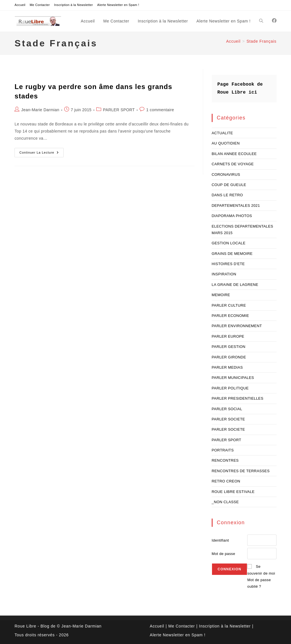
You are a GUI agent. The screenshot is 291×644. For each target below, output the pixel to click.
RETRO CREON (226, 481)
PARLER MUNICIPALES (233, 378)
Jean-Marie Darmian (40, 110)
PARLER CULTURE (229, 305)
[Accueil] (233, 41)
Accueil (20, 5)
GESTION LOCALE (229, 243)
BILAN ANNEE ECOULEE (234, 154)
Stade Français (261, 41)
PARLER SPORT (119, 110)
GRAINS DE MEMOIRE (232, 254)
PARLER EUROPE (228, 336)
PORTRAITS (223, 450)
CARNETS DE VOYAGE (233, 164)
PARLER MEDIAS (227, 367)
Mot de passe (224, 554)
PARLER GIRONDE (229, 357)
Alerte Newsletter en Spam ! (118, 5)
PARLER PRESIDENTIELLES (238, 398)
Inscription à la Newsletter (73, 5)
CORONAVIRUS (226, 175)
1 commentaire (160, 110)
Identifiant (220, 540)
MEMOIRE (221, 295)
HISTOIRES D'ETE (228, 264)
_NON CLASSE (225, 502)
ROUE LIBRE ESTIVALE (233, 492)
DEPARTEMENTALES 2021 (236, 206)
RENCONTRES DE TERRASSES (241, 471)
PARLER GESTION (229, 347)
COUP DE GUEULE (229, 185)
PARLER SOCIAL (227, 409)
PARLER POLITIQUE (230, 388)
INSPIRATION (224, 274)
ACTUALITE (222, 133)
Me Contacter (40, 5)
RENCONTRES (225, 460)
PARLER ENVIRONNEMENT (237, 326)
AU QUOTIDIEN (226, 143)
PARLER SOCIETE (228, 419)
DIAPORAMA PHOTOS (232, 216)
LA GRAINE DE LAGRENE (235, 285)
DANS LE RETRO (227, 195)
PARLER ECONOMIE (230, 316)
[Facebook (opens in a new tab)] (274, 21)
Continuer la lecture (41, 154)
